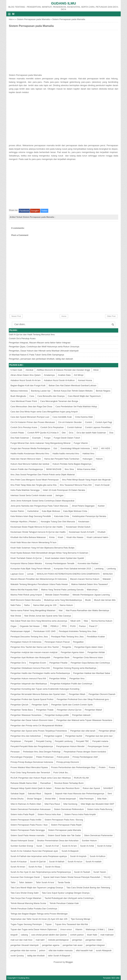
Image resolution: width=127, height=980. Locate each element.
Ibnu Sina (69, 469)
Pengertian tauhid (74, 736)
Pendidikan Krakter (96, 637)
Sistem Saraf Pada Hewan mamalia (27, 835)
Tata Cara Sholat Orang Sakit (24, 893)
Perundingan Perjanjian (22, 757)
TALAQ (107, 877)
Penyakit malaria (100, 741)
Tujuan (48, 924)
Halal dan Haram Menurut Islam (26, 459)
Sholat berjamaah (67, 799)
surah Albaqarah (104, 950)
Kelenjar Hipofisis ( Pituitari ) (24, 522)
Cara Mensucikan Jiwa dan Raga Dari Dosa (31, 406)
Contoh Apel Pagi (104, 422)
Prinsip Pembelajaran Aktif (85, 757)
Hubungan (87, 459)
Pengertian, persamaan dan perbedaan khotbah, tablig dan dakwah (41, 359)
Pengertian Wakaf (93, 710)
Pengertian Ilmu (77, 678)
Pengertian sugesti (53, 736)
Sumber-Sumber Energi (22, 846)
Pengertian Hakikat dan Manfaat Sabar (92, 673)
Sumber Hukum (89, 841)
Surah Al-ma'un (75, 862)
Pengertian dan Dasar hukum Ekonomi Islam (32, 720)
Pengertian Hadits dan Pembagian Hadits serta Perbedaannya (40, 673)
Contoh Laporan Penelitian (98, 427)
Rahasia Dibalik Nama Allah (24, 783)
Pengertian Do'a (18, 663)
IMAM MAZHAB (54, 469)
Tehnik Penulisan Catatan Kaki (64, 903)
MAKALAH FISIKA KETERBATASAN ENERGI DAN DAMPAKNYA (68, 574)
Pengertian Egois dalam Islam (89, 647)
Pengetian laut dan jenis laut (99, 736)
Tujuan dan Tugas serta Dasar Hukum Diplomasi (34, 929)
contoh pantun (77, 935)
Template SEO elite (111, 978)
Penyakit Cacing (44, 741)
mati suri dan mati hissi (21, 940)
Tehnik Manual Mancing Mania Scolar (28, 903)
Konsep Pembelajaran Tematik (60, 563)
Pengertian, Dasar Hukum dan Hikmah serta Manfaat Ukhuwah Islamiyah (44, 351)
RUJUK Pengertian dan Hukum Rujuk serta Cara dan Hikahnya (41, 778)
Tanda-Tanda (64, 882)
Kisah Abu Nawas (75, 537)
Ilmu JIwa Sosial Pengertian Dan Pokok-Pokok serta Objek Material (42, 475)
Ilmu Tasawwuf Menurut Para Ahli (76, 485)
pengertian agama (51, 945)
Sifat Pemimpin (86, 799)
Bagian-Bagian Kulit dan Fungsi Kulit (28, 385)
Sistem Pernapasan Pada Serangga (28, 830)
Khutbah (102, 532)
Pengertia (66, 647)
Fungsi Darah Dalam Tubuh (67, 438)
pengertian (77, 940)
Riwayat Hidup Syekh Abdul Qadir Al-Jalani (31, 788)
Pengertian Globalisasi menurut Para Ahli (30, 668)
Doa (111, 433)
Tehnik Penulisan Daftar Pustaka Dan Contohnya (34, 909)
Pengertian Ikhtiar (58, 678)
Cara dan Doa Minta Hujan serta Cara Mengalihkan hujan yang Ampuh (44, 412)
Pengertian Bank (62, 657)
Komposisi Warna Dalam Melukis (26, 563)
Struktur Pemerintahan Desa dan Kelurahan (58, 841)
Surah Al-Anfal (87, 846)
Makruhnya (92, 590)
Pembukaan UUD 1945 (44, 631)
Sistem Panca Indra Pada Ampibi (80, 814)
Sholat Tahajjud (34, 799)
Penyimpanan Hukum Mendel (70, 746)
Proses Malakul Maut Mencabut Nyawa (29, 767)
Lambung (111, 569)
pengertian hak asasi (73, 945)
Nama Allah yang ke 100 (45, 605)
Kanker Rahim (17, 511)
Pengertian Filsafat (58, 663)
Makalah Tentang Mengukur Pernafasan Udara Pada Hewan (39, 584)
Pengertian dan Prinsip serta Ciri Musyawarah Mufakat (36, 725)
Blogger (69, 962)
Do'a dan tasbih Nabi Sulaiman (91, 433)
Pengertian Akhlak (96, 652)
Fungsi (47, 438)
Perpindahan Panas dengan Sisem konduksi (85, 752)
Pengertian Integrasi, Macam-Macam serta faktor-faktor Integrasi (40, 343)
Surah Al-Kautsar (19, 862)
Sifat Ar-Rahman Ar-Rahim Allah (26, 804)
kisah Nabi (92, 935)
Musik (88, 600)
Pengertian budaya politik (57, 715)
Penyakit (29, 741)
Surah (39, 846)
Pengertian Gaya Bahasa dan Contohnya (90, 663)
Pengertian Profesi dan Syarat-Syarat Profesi (32, 699)
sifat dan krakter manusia (61, 950)
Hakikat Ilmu (88, 453)
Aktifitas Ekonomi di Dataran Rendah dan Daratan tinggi (63, 370)
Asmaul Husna (85, 380)
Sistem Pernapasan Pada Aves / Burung (64, 820)
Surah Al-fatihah (57, 862)
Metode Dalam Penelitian (57, 595)
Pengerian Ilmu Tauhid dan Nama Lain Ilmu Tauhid (34, 647)
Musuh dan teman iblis (105, 600)
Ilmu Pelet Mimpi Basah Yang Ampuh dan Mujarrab (86, 480)
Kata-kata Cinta (62, 516)
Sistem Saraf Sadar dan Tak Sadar (64, 835)
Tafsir (13, 882)
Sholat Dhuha (17, 799)
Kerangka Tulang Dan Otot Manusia (58, 522)
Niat (61, 610)
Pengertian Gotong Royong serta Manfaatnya (75, 668)
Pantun (82, 626)
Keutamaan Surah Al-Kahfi (82, 532)
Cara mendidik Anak (62, 417)
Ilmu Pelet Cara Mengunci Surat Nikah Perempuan (35, 480)
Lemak (30, 574)
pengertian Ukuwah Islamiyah (25, 945)
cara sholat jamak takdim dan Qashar (49, 935)
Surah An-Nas (35, 867)
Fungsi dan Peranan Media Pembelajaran (30, 448)
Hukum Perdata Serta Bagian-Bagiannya (72, 464)
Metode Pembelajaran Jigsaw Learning (91, 595)
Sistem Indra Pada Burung (100, 809)
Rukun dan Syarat (91, 788)
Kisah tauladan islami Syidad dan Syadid (64, 558)
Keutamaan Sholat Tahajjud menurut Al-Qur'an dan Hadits (38, 532)
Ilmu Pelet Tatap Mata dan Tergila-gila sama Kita (33, 485)
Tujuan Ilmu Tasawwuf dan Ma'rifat (71, 924)
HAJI (95, 448)
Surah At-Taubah (82, 872)
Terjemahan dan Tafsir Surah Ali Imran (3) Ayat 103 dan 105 (39, 919)
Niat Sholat (16, 616)
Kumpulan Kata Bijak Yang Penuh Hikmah (30, 569)
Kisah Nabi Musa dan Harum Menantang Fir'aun (33, 542)
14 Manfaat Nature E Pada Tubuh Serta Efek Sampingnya (36, 355)
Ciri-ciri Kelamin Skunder (70, 422)
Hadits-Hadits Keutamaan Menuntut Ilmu (30, 453)
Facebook (24, 211)
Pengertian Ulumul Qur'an (69, 710)
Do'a (71, 433)
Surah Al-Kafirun (98, 856)
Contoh (88, 422)
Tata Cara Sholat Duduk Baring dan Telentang (88, 888)
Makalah (107, 579)
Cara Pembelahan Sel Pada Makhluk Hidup (76, 406)
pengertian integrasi (95, 945)
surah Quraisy (17, 956)
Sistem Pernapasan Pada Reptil (66, 825)
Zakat (111, 929)
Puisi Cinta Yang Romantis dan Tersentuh (30, 772)
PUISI (73, 626)
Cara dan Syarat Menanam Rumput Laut (30, 417)
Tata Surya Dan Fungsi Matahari (26, 898)
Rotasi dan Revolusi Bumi (67, 788)
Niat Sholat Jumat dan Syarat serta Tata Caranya (48, 616)
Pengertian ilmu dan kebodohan (26, 736)
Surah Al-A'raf (52, 846)
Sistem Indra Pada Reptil (22, 814)
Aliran (96, 370)
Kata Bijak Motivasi (51, 511)
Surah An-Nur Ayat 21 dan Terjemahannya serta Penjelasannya (41, 872)
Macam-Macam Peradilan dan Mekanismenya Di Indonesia (39, 579)
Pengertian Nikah (77, 694)
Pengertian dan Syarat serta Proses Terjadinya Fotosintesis (39, 731)
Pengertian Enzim (38, 663)
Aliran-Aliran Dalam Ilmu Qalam (25, 375)
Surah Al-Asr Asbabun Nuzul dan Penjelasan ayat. (34, 851)
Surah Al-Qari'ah (38, 862)
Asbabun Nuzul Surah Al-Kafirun (59, 380)
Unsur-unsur (66, 929)
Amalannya (49, 375)
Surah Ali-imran (18, 867)
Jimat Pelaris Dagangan (83, 506)
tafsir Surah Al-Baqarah (59, 956)
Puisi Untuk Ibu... (62, 772)
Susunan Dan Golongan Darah (25, 877)
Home (12, 19)
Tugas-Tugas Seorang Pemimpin (26, 924)
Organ (13, 626)
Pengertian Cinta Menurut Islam (88, 657)
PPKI (64, 626)
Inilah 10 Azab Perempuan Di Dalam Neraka (64, 490)
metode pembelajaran (58, 940)
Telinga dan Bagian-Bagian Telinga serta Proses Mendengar (39, 914)
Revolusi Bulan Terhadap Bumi (69, 783)
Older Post (111, 316)
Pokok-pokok (63, 757)
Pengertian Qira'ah (19, 705)
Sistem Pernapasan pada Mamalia (33, 19)
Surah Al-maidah (94, 862)
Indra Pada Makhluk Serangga (25, 490)
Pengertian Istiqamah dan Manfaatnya (29, 684)
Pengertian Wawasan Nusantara (26, 715)
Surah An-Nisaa (53, 867)
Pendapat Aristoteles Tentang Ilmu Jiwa (78, 631)
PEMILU (55, 626)
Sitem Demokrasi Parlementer (98, 835)
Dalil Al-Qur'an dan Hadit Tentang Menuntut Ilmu (32, 334)
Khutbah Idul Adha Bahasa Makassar (28, 537)
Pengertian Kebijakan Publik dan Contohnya (71, 684)
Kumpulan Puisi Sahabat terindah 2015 (73, 569)
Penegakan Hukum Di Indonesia (26, 642)
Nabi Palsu (16, 605)
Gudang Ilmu (64, 3)
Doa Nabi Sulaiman (20, 438)
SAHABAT (108, 788)
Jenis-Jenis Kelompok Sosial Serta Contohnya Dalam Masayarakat (42, 501)
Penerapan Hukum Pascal (57, 642)
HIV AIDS (106, 448)
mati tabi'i (40, 940)
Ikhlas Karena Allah (86, 469)
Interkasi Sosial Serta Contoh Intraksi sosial (31, 495)
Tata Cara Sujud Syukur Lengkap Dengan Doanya (66, 893)
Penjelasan (16, 741)
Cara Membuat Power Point (24, 401)
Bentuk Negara (103, 391)
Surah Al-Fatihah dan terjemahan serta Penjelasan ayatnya (39, 856)
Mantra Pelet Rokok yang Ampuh (26, 595)
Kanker (101, 506)
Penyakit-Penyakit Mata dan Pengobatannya (32, 746)
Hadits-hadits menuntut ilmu (66, 453)
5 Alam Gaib (16, 370)
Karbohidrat (33, 511)
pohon (42, 950)
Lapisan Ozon (17, 574)
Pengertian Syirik (40, 705)
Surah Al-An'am (69, 846)
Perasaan (15, 752)
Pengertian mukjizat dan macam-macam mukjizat (34, 652)
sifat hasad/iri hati (84, 950)
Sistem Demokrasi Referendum (69, 809)
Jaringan (59, 495)
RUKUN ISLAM (81, 778)
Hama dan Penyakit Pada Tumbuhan (62, 459)
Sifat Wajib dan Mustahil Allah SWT (97, 804)
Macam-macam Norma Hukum (85, 579)
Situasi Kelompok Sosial (22, 841)
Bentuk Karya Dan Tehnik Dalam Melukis (73, 391)
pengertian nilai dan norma (23, 950)
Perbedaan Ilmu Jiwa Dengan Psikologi (42, 752)
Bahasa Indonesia (19, 391)
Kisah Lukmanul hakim (97, 537)
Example (36, 438)
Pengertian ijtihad (107, 731)
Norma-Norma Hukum (102, 621)
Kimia (52, 537)
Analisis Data (64, 375)
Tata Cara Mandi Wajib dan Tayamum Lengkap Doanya (37, 888)
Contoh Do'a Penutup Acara (22, 338)
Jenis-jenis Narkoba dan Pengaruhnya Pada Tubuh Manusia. (39, 506)
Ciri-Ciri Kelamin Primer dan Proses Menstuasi (33, 422)
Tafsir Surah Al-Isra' (45, 882)
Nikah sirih (75, 621)
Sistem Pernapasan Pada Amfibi (26, 820)
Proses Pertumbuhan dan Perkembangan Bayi (73, 767)
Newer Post (16, 316)
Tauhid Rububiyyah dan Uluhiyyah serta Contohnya (69, 898)
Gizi (55, 448)
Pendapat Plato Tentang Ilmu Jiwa (67, 637)
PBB (45, 626)
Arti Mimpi (79, 375)
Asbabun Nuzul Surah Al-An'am (25, 380)
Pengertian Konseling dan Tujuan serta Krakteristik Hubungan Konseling (45, 689)
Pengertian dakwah (81, 715)
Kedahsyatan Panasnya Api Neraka (89, 516)
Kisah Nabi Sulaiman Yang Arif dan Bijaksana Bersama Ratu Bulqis (42, 548)
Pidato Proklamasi (45, 757)
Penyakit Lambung (64, 741)
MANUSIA (108, 574)
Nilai (86, 621)
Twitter (44, 211)
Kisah (61, 537)
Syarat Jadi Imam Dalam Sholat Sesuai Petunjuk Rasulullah (72, 877)
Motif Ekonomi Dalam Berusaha (26, 600)
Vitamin (79, 929)
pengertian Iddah (94, 940)
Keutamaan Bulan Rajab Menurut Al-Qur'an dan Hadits (36, 527)
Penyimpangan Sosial (98, 746)
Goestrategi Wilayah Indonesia (75, 448)
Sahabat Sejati (17, 794)
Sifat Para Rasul (52, 804)
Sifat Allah (102, 799)
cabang (24, 935)
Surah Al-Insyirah (78, 856)
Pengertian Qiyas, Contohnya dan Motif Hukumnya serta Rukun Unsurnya (44, 347)
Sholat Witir (50, 799)
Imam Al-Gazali (102, 485)
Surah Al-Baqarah (70, 851)
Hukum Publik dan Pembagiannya (27, 469)
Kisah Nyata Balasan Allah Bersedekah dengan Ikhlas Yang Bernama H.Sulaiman (49, 553)
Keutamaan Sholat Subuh (78, 527)
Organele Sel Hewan (30, 626)
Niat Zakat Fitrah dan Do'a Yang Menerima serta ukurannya (39, 621)
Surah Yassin (100, 872)
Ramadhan (46, 783)
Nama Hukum (66, 605)
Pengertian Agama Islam (72, 652)
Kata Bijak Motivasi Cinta (75, 511)
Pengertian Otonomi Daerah (102, 694)
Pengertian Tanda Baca (22, 710)
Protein (102, 767)
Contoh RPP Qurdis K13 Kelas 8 (43, 433)
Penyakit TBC (82, 741)
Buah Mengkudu (18, 396)
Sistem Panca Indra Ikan (49, 814)
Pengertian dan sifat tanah (83, 731)
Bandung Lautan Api (41, 391)
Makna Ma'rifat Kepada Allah (24, 590)
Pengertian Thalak (45, 710)
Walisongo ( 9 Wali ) (95, 929)
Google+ (35, 211)
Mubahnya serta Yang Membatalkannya (63, 600)
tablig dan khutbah (36, 956)
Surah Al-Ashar (104, 846)
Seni (110, 794)
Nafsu (27, 605)
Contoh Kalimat (74, 427)
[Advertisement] (34, 52)
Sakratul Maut (34, 794)
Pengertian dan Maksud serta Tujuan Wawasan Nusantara (84, 720)
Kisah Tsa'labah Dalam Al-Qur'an (26, 558)
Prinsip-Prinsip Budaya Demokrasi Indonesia (32, 762)
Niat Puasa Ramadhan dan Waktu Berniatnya (87, 610)
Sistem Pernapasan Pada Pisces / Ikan (29, 825)
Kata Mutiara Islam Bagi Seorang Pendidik (31, 516)
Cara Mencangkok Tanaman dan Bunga (59, 401)
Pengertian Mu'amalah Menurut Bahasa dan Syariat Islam (38, 694)
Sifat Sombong (70, 804)
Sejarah (48, 794)
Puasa (112, 767)
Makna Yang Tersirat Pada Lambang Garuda (62, 590)
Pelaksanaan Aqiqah (20, 631)
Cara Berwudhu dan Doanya (51, 396)
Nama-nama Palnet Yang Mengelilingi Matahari (33, 610)
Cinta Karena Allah (84, 417)
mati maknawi (107, 935)
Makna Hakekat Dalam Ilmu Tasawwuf (89, 584)
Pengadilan (78, 642)
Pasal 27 (93, 626)
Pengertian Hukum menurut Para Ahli (28, 678)
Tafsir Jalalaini (26, 882)
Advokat (29, 370)
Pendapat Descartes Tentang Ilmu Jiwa (29, 637)
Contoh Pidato (17, 433)
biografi (14, 935)
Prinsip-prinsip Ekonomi (68, 762)
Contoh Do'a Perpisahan (52, 427)
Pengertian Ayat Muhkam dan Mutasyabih (30, 657)
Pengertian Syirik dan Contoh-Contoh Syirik (72, 705)
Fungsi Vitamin (81, 443)
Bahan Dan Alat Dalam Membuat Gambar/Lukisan (72, 385)
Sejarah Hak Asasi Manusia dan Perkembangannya (80, 794)
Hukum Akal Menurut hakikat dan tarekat (30, 464)
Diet (64, 433)
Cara (32, 396)
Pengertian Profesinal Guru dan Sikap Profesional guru (83, 699)
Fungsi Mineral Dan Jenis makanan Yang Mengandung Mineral (40, 443)
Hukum (99, 459)
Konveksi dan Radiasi (88, 563)
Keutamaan (84, 522)
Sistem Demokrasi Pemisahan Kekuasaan (31, 809)
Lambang (99, 569)
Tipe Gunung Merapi (81, 919)
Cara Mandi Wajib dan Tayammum (84, 396)
